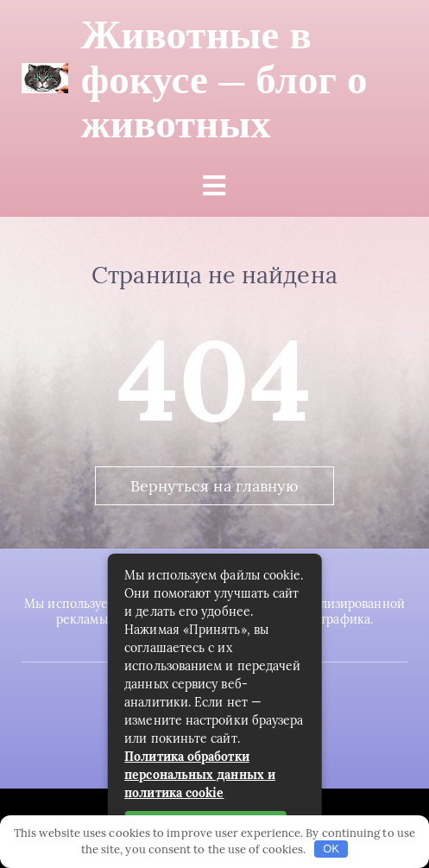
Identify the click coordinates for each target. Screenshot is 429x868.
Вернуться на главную (215, 486)
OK (331, 849)
